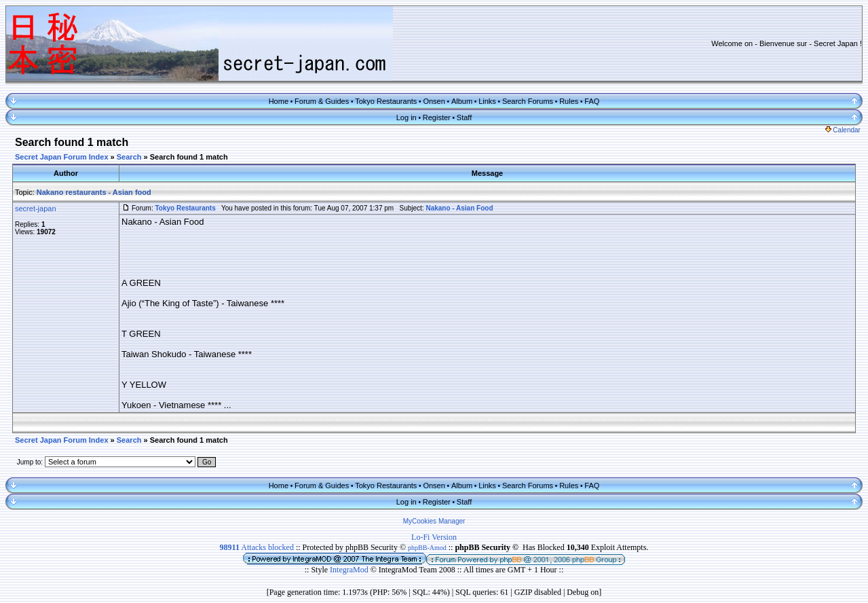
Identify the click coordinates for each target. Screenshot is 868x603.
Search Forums (528, 101)
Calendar (843, 130)
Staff (464, 117)
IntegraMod (350, 570)
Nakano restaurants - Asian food (94, 192)
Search (129, 157)
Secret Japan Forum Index (62, 157)
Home (279, 101)
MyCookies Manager (434, 521)
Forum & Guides (322, 101)
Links (487, 101)
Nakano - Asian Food (459, 208)
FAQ (592, 101)
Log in (407, 117)
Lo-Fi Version (434, 537)
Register (437, 117)
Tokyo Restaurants (386, 101)
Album (462, 101)
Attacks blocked (257, 547)
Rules (569, 101)
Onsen (434, 101)
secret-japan (36, 208)
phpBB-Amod (427, 548)
